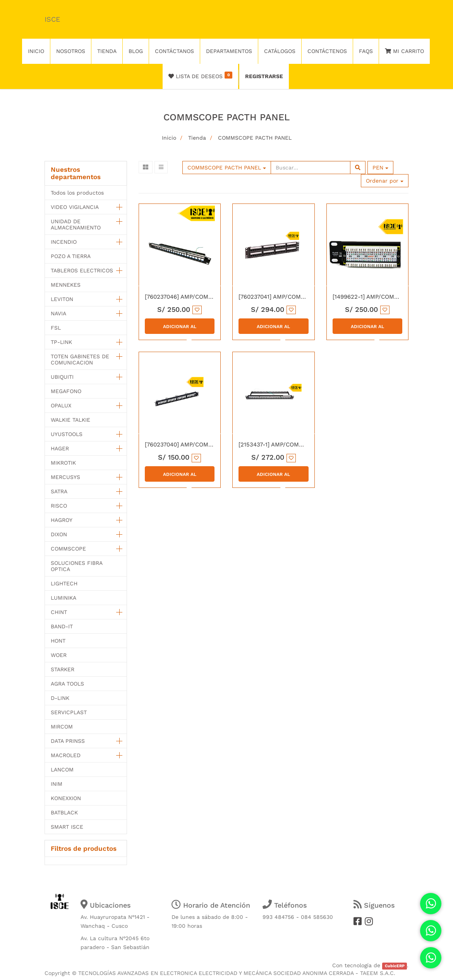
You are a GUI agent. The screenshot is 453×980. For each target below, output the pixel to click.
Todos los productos (77, 193)
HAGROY (62, 520)
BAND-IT (62, 626)
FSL (56, 328)
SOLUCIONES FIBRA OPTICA (76, 566)
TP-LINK (61, 342)
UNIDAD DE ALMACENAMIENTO (76, 224)
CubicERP (395, 966)
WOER (59, 655)
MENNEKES (66, 285)
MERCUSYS (65, 477)
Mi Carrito (404, 51)
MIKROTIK (63, 463)
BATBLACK (64, 812)
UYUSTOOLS (67, 434)
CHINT (59, 612)
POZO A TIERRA (71, 256)
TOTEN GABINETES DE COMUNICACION (80, 359)
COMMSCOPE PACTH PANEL (255, 138)
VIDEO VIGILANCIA (75, 207)
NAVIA (58, 313)
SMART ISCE (67, 827)
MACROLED (66, 755)
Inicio (169, 138)
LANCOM (62, 770)
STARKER (63, 669)
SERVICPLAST (69, 712)
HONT (58, 641)
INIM (57, 784)
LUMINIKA (63, 598)
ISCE (52, 19)
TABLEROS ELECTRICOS (82, 270)
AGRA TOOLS (67, 684)
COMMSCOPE (68, 549)
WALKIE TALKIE (70, 420)
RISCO (59, 506)
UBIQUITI (62, 377)
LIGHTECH (64, 583)
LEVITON (62, 299)
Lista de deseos (200, 75)
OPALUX (61, 405)
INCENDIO (64, 242)
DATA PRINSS (68, 741)
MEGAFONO (66, 391)
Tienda (197, 138)
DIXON (59, 534)
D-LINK (60, 698)
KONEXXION (66, 798)
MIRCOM (62, 727)
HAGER (60, 448)
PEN (380, 168)
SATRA (59, 491)
